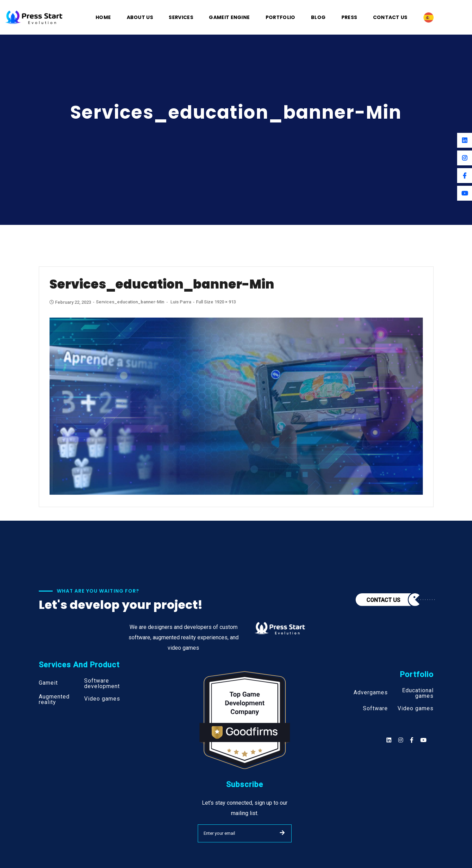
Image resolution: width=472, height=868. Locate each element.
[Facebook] (465, 176)
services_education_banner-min (130, 302)
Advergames (371, 693)
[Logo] (34, 17)
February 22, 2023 (71, 302)
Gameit (48, 683)
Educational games (418, 693)
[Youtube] (465, 193)
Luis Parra (181, 302)
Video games (102, 699)
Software (375, 709)
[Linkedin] (465, 140)
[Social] (424, 740)
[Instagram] (465, 158)
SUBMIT (282, 833)
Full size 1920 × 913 (216, 302)
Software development (102, 684)
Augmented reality (54, 700)
